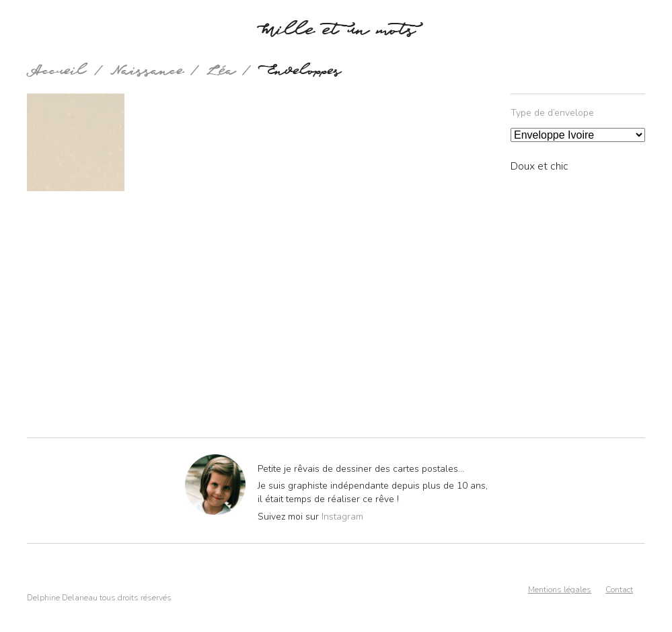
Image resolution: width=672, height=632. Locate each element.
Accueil (57, 73)
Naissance (147, 73)
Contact (619, 590)
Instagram (342, 517)
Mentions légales (560, 590)
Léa (221, 73)
